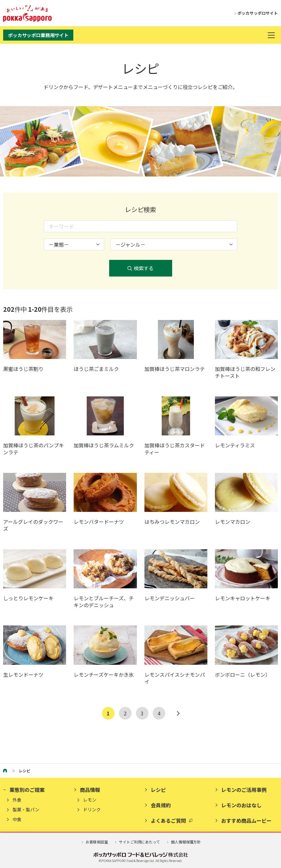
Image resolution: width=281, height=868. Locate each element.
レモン (90, 800)
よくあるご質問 (168, 820)
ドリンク (92, 810)
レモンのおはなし (241, 805)
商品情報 (90, 790)
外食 (17, 800)
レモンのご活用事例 (244, 790)
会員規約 (161, 805)
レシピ (158, 790)
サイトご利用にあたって (137, 842)
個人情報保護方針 (183, 842)
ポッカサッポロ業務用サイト (38, 35)
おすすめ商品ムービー (246, 820)
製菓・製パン (26, 810)
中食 (17, 819)
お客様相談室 (94, 842)
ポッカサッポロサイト (255, 13)
